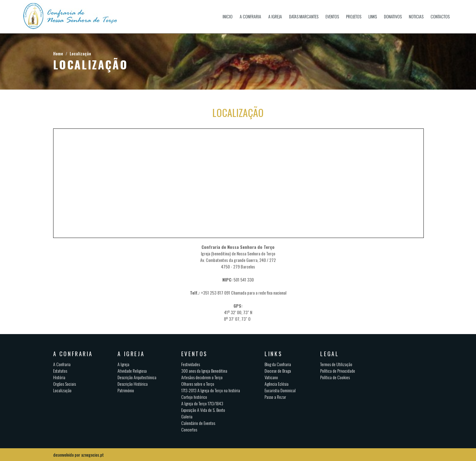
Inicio (228, 16)
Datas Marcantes (304, 16)
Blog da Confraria (278, 364)
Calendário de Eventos (198, 423)
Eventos (332, 16)
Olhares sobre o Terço (198, 384)
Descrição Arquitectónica (137, 377)
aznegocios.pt (92, 455)
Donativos (393, 16)
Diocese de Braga (278, 371)
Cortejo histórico (194, 397)
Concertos (189, 429)
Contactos (440, 16)
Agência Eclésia (277, 384)
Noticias (416, 16)
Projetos (354, 16)
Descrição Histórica (133, 384)
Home (58, 53)
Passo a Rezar (275, 397)
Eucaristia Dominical (280, 390)
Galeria (187, 416)
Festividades (191, 364)
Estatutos (60, 371)
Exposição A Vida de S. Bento (203, 410)
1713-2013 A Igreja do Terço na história (211, 390)
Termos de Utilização (336, 364)
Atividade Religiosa (132, 371)
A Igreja (275, 16)
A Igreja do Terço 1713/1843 (202, 403)
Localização (80, 53)
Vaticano (271, 377)
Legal (330, 354)
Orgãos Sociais (65, 384)
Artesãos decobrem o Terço (202, 377)
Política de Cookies (335, 377)
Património (126, 390)
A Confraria (250, 16)
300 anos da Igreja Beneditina (204, 371)
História (59, 377)
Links (373, 16)
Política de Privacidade (338, 371)
